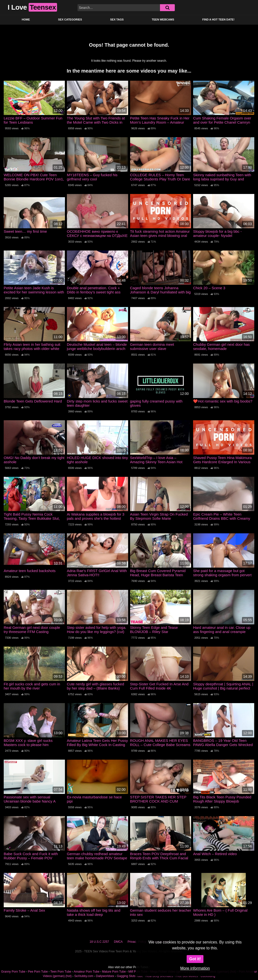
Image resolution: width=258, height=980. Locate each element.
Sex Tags (117, 19)
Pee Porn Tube (38, 972)
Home (26, 19)
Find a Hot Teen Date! (218, 19)
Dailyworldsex (105, 976)
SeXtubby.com (84, 976)
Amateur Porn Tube (87, 972)
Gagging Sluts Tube (130, 976)
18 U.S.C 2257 (99, 942)
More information (195, 968)
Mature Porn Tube (114, 972)
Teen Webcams (163, 19)
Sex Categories (70, 19)
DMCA (118, 942)
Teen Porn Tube (61, 972)
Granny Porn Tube (13, 972)
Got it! (195, 959)
